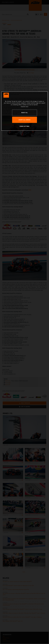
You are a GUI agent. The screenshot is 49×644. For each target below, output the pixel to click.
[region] (25, 111)
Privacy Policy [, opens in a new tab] (23, 106)
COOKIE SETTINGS (24, 126)
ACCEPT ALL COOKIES (24, 120)
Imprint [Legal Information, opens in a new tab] (27, 106)
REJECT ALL (25, 113)
